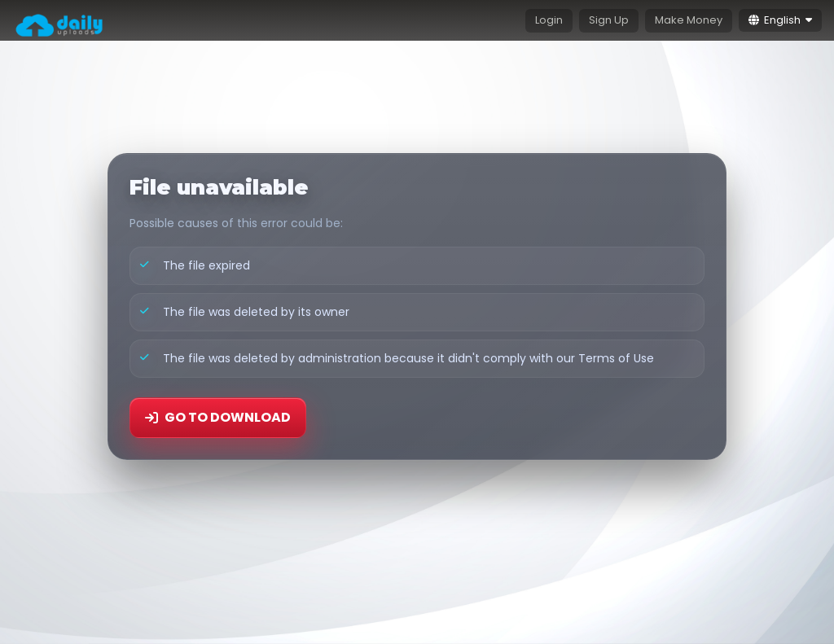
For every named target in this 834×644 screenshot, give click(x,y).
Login (549, 20)
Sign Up (609, 20)
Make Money (689, 20)
